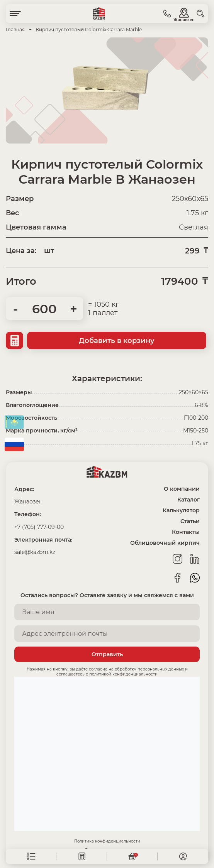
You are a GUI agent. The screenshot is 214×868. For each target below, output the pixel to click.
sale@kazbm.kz (35, 552)
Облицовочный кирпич (165, 543)
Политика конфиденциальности (107, 841)
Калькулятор (181, 510)
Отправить (107, 654)
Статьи (190, 521)
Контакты (186, 532)
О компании (182, 489)
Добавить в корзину (117, 341)
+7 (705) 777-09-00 (39, 527)
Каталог (189, 500)
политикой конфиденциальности (123, 674)
